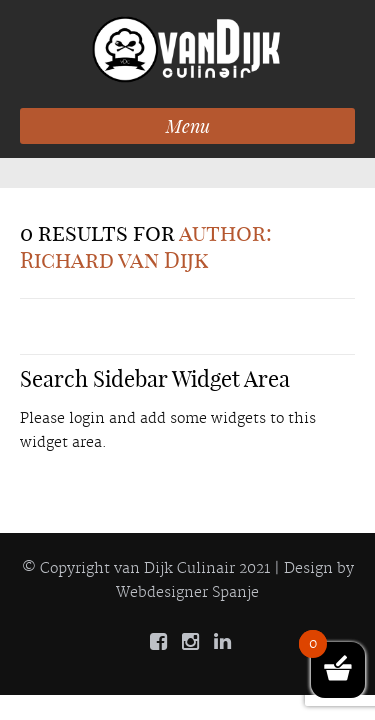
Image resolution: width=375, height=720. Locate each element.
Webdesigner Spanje (187, 593)
